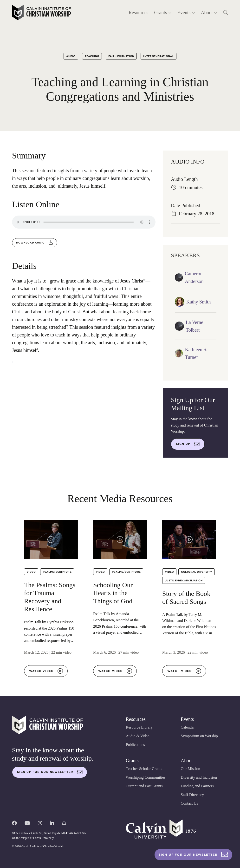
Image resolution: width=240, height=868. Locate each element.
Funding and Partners (197, 786)
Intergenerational (158, 56)
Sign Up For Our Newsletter (193, 855)
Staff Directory (192, 795)
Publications (135, 745)
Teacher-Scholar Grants (144, 769)
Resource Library (139, 727)
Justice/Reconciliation (184, 580)
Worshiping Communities (146, 777)
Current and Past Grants (144, 786)
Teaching (92, 56)
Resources (138, 13)
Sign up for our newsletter (50, 772)
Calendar (188, 727)
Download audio (35, 243)
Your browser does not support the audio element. (84, 222)
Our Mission (190, 769)
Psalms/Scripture (57, 572)
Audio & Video (138, 736)
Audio (71, 56)
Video (31, 572)
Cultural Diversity (197, 572)
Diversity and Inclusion (199, 777)
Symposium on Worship (199, 736)
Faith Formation (121, 56)
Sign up (188, 444)
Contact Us (189, 803)
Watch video (46, 671)
